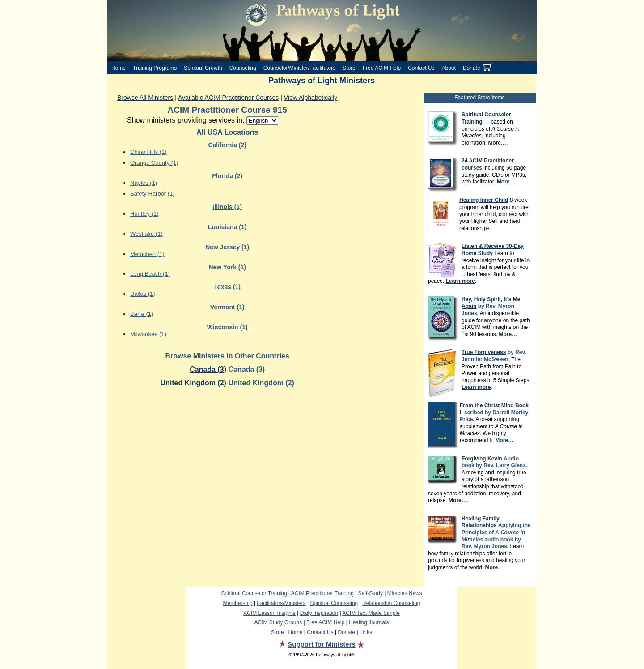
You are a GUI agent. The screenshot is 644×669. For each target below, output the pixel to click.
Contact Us (421, 68)
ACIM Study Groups (278, 622)
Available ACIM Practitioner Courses (228, 98)
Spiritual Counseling (334, 603)
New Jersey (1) (227, 247)
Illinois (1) (227, 207)
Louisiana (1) (227, 227)
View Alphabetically (311, 98)
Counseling (243, 68)
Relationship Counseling (391, 603)
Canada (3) (208, 369)
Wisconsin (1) (227, 327)
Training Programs (155, 68)
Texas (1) (227, 287)
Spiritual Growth (203, 68)
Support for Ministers (322, 644)
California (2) (227, 145)
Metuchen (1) (147, 254)
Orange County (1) (154, 163)
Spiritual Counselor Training (254, 593)
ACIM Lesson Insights (269, 613)
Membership (238, 603)
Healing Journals (369, 622)
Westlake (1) (146, 234)
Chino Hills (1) (148, 152)
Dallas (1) (143, 294)
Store (349, 68)
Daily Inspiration (319, 613)
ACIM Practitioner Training (322, 593)
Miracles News (405, 593)
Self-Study (371, 593)
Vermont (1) (227, 307)
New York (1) (227, 267)
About (449, 68)
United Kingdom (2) (193, 383)
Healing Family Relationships (481, 522)
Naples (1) (144, 183)
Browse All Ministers (145, 98)
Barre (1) (142, 314)
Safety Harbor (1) (153, 194)
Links (366, 632)
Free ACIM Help (382, 68)
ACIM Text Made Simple (371, 613)
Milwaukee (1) (148, 334)
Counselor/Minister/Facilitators (299, 68)
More (491, 567)
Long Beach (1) (150, 274)
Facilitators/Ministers (281, 603)
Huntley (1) (144, 214)
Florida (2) (227, 176)
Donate (472, 68)
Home (119, 68)
